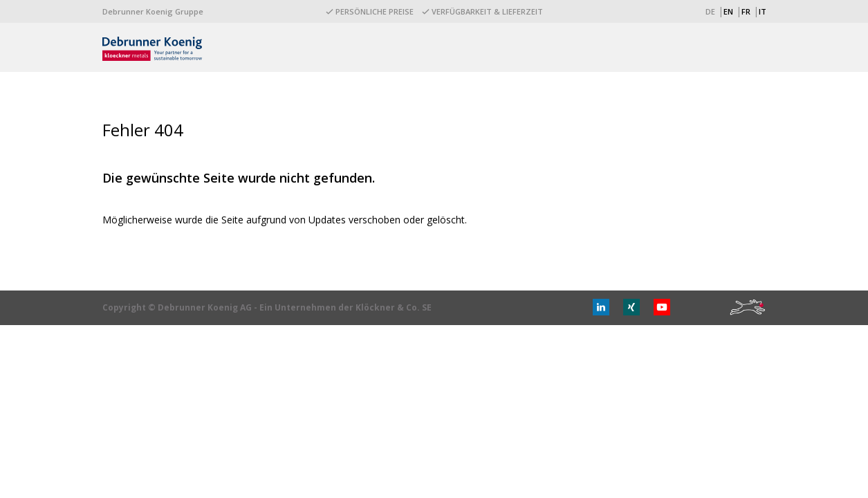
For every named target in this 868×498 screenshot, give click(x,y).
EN (728, 11)
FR (746, 11)
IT (763, 11)
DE (710, 11)
